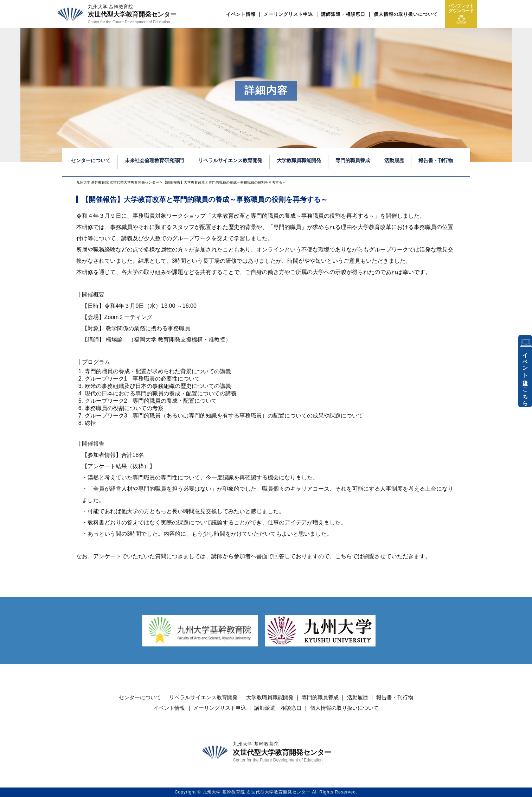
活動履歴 (394, 160)
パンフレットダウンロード (461, 14)
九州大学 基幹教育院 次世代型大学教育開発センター (118, 182)
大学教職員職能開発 (299, 160)
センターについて (91, 160)
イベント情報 (241, 14)
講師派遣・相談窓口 (343, 14)
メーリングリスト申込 (288, 14)
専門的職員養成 (353, 160)
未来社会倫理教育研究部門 (154, 160)
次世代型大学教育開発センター (132, 14)
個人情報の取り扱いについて (406, 14)
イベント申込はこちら (525, 376)
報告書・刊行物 (436, 160)
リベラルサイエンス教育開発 (230, 160)
